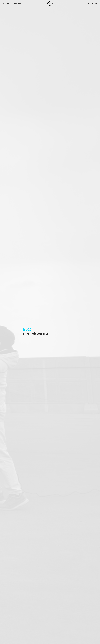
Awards (15, 3)
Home (5, 3)
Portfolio (9, 3)
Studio (19, 3)
